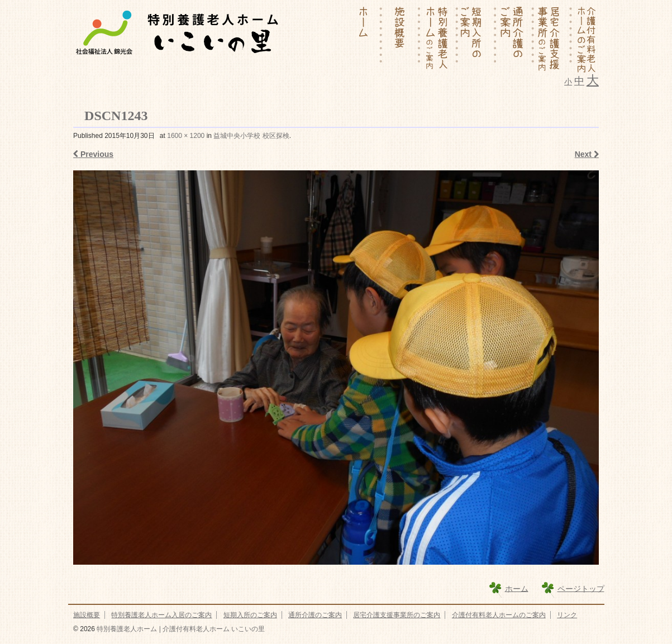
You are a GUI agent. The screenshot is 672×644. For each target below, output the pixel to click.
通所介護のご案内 (315, 615)
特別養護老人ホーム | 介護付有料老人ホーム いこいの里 (180, 629)
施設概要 (87, 615)
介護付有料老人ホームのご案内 (499, 615)
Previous (93, 154)
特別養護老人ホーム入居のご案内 (161, 615)
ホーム (517, 588)
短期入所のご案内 (250, 615)
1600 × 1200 (186, 136)
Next (587, 154)
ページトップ (581, 588)
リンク (567, 615)
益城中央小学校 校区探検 (251, 136)
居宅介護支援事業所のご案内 (397, 615)
